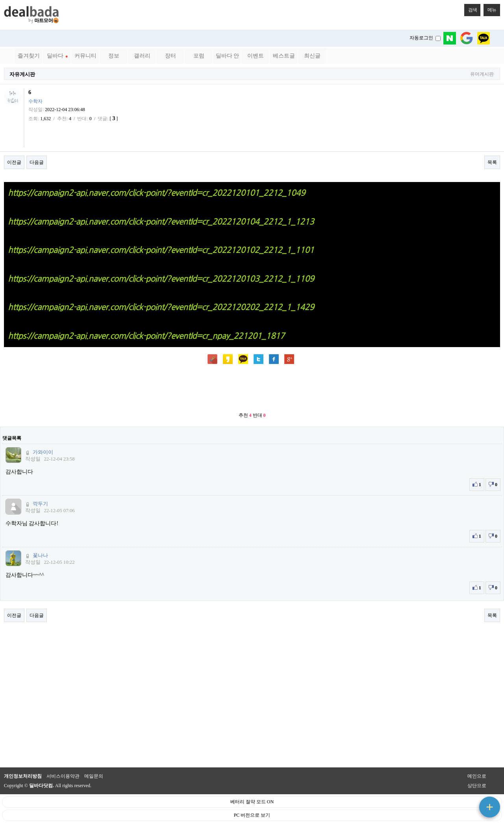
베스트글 (284, 56)
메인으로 (477, 776)
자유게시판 (22, 74)
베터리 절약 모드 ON (252, 802)
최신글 (312, 56)
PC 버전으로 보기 (252, 815)
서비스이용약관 (63, 776)
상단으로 (477, 786)
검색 (471, 8)
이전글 (14, 162)
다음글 (37, 162)
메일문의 (94, 776)
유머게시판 (482, 74)
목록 (492, 162)
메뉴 (490, 8)
